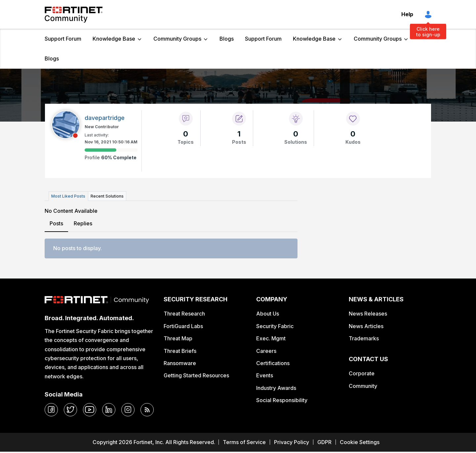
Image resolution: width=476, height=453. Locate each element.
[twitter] (70, 410)
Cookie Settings (360, 442)
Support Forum (63, 39)
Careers (266, 351)
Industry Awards (276, 388)
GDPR (324, 442)
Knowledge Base (114, 39)
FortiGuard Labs (183, 326)
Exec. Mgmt (271, 338)
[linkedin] (109, 410)
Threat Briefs (180, 351)
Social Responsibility (282, 400)
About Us (268, 314)
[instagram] (128, 410)
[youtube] (90, 410)
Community (363, 386)
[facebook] (51, 410)
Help (407, 14)
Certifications (273, 363)
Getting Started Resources (196, 375)
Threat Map (178, 338)
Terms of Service (244, 442)
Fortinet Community (74, 15)
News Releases (368, 314)
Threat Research (184, 314)
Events (265, 375)
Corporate (362, 373)
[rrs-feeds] (147, 410)
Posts (56, 223)
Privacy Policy (292, 442)
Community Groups (177, 39)
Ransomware (180, 363)
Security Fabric (275, 326)
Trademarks (364, 338)
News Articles (366, 326)
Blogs (227, 39)
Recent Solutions (107, 196)
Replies (83, 223)
